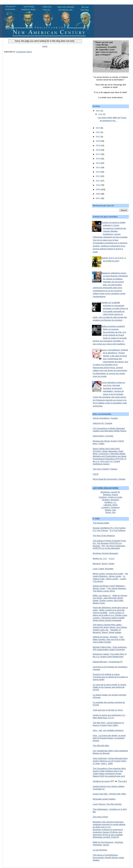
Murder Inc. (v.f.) (100, 558)
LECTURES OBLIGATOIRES (106, 488)
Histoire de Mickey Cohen (104, 586)
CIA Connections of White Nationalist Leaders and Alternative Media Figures (110, 430)
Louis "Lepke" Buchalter (103, 569)
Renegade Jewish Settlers (104, 799)
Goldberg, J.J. (110, 502)
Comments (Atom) (24, 52)
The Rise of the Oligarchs (104, 536)
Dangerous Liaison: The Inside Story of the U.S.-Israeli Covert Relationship (110, 655)
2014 (98, 167)
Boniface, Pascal (110, 495)
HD (102, 776)
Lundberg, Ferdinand (110, 507)
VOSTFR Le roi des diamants (106, 548)
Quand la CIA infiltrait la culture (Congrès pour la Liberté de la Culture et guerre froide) (110, 677)
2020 (98, 141)
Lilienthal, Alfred (111, 505)
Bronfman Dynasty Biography (105, 553)
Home (45, 46)
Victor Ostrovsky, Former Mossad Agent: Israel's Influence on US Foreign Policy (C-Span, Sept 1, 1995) (110, 761)
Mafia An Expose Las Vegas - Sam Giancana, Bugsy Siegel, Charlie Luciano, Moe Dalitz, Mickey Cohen (110, 599)
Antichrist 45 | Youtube (102, 423)
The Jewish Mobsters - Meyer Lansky (110, 575)
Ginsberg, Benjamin (110, 500)
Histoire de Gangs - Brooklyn (105, 637)
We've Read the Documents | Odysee (109, 479)
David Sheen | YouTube (103, 436)
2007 (98, 198)
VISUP (96, 474)
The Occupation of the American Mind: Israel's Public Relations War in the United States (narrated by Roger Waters (109, 772)
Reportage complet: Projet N (106, 837)
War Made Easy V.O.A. (103, 718)
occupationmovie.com (115, 776)
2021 (98, 137)
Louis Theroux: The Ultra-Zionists (107, 804)
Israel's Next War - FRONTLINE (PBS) (109, 794)
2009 (98, 189)
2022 (98, 132)
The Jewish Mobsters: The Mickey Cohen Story (110, 590)
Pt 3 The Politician (118, 530)
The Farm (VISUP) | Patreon (105, 469)
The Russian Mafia (101, 523)
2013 (98, 172)
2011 (98, 181)
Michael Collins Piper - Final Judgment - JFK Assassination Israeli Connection (110, 648)
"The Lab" (122, 781)
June (101, 114)
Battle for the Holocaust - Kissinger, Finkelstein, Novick (108, 843)
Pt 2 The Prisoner (100, 530)
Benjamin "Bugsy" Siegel (104, 564)
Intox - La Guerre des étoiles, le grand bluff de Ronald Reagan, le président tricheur (109, 738)
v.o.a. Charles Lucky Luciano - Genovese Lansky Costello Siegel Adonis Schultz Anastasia (110, 618)
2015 (98, 163)
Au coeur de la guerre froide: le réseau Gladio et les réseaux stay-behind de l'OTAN (109, 687)
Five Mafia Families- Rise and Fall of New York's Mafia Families (109, 639)
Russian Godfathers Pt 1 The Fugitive (109, 528)
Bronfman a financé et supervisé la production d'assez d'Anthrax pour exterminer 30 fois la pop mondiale (108, 832)
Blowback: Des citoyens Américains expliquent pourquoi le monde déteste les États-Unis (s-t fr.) (109, 824)
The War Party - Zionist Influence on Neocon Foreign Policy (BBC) (108, 724)
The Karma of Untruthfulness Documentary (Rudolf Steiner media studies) (108, 858)
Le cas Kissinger (100, 850)
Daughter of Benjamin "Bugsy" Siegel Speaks (107, 631)
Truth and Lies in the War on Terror (108, 710)
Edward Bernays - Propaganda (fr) (108, 662)
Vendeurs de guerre (101, 781)
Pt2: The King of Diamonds (113, 546)
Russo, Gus (110, 512)
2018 (98, 150)
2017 (98, 154)
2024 (98, 111)
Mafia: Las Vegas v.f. (102, 595)
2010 (98, 185)
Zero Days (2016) (100, 817)
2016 (98, 159)
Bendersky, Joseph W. (110, 492)
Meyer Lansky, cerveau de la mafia (108, 574)
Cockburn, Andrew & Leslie (110, 497)
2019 (98, 145)
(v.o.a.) (112, 558)
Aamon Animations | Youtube (105, 418)
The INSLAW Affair (101, 746)
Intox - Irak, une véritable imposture (108, 730)
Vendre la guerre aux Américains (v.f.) (109, 715)
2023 (98, 128)
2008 (98, 194)
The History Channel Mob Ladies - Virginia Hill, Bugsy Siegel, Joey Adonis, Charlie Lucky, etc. (110, 627)
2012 (98, 176)
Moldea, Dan (111, 510)
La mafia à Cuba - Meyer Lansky (109, 577)
